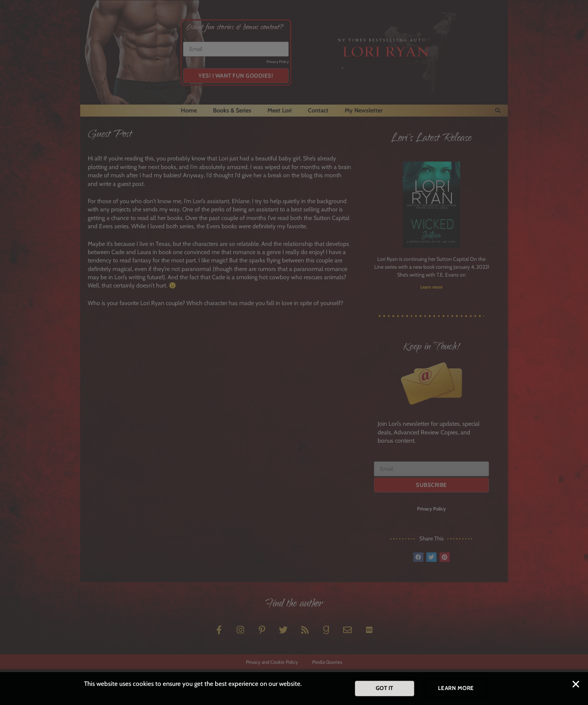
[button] (576, 686)
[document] (294, 352)
